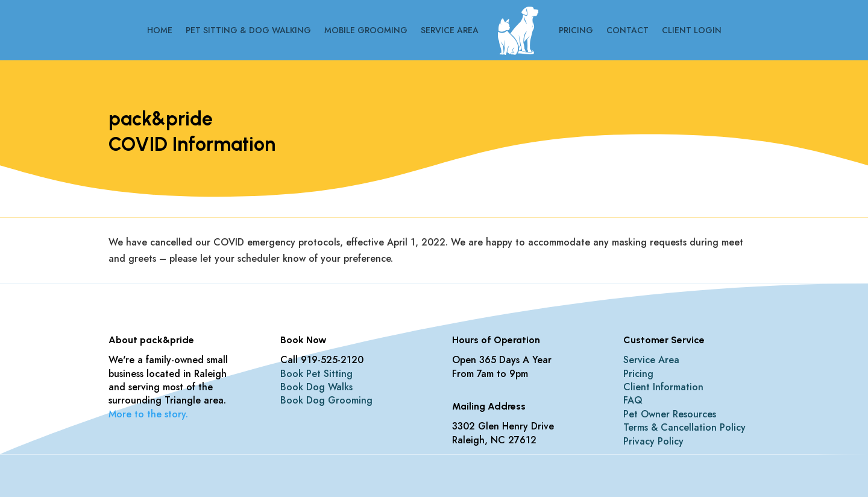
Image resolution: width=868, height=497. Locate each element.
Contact (627, 30)
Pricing (576, 30)
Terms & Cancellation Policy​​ (684, 427)
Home (160, 30)
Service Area (450, 30)
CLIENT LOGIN (692, 30)
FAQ (633, 400)
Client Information (663, 387)
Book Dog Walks (316, 387)
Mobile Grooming (366, 30)
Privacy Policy (653, 441)
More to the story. (148, 414)
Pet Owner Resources (670, 414)
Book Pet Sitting (316, 374)
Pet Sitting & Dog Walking (248, 30)
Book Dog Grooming (326, 400)
